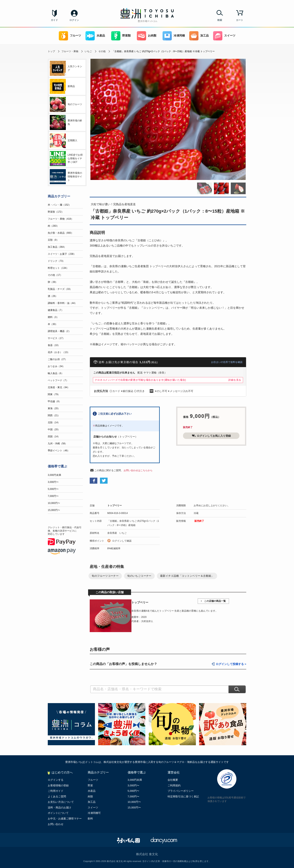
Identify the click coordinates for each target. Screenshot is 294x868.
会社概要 (173, 780)
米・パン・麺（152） (59, 205)
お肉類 (147, 36)
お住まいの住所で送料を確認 (227, 362)
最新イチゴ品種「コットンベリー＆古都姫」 (187, 576)
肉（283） (53, 226)
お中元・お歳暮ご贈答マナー (65, 819)
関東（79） (54, 394)
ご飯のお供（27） (57, 359)
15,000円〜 (54, 510)
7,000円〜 (53, 496)
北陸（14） (54, 422)
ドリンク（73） (56, 261)
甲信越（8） (54, 401)
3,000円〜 (53, 482)
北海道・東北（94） (59, 387)
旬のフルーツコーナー (105, 576)
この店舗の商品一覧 (215, 601)
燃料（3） (53, 317)
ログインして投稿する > (231, 664)
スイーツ (224, 36)
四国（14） (54, 437)
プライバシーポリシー (181, 791)
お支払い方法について (61, 802)
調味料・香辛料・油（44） (62, 303)
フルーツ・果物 (70, 51)
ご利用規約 (174, 785)
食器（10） (54, 345)
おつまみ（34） (56, 366)
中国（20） (54, 429)
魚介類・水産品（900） (61, 233)
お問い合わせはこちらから (138, 470)
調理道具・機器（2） (59, 331)
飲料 (90, 819)
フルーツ (70, 36)
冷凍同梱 (174, 36)
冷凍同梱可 (94, 813)
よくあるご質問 (57, 796)
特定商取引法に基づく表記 (183, 796)
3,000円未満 (54, 475)
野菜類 (121, 36)
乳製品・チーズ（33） (60, 289)
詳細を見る (235, 380)
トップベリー (115, 506)
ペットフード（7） (58, 380)
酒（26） (53, 296)
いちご (88, 51)
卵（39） (53, 282)
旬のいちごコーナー (139, 576)
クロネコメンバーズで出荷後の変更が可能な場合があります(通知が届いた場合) (140, 380)
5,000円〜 (53, 489)
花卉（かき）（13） (59, 352)
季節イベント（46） (59, 451)
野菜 (90, 785)
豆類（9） (53, 240)
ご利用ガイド (56, 791)
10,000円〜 (54, 503)
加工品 (199, 36)
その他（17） (55, 275)
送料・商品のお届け (60, 808)
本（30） (53, 324)
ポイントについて (58, 813)
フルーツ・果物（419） (61, 219)
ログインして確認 (122, 541)
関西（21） (54, 415)
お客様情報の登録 (58, 785)
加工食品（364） (57, 247)
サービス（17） (56, 338)
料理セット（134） (58, 268)
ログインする (56, 780)
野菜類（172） (56, 212)
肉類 (90, 796)
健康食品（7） (56, 310)
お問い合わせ (56, 824)
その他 (102, 51)
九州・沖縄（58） (57, 444)
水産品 (95, 36)
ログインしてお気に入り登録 (211, 436)
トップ (51, 51)
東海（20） (54, 408)
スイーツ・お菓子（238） (62, 254)
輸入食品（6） (56, 373)
